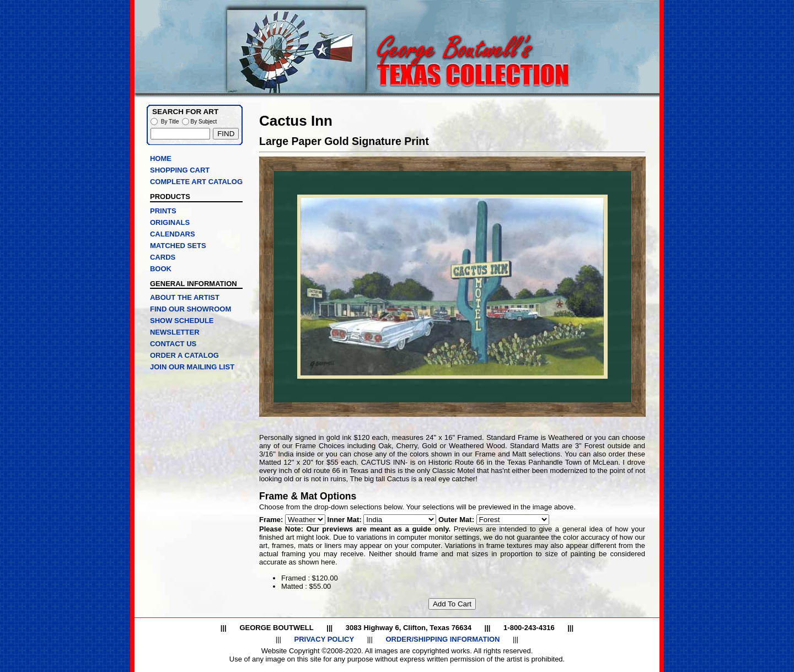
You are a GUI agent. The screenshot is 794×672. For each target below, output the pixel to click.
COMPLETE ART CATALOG (196, 182)
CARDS (163, 257)
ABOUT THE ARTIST (185, 297)
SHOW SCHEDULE (182, 321)
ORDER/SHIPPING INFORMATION (442, 639)
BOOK (161, 269)
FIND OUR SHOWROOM (191, 309)
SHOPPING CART (180, 170)
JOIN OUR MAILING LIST (192, 367)
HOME (161, 158)
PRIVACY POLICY (324, 639)
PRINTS (163, 211)
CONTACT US (173, 344)
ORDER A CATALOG (184, 355)
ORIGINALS (170, 222)
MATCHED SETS (178, 246)
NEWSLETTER (175, 332)
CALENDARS (173, 234)
